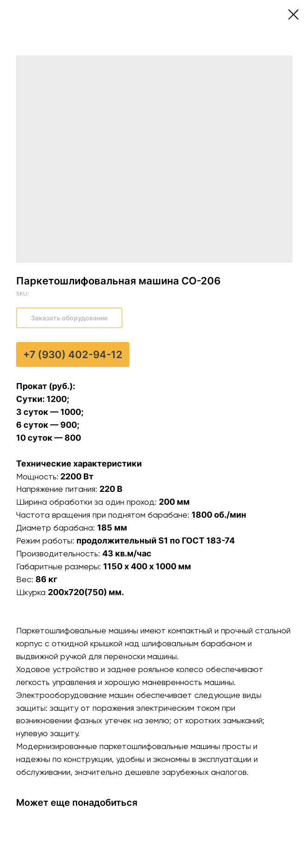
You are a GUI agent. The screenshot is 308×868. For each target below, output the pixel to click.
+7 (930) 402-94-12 (73, 354)
